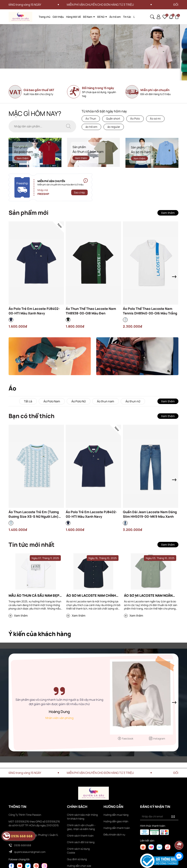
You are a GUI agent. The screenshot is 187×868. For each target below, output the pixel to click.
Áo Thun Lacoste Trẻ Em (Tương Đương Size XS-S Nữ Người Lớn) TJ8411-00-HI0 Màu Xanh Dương (34, 514)
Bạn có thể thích (32, 416)
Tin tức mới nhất (32, 545)
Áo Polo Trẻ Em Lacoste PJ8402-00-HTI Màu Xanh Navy (34, 311)
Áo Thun (91, 119)
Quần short (113, 119)
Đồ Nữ (101, 17)
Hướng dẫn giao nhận (116, 821)
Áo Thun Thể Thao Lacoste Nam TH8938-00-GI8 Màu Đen (91, 311)
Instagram (159, 738)
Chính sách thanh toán (80, 836)
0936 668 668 (23, 845)
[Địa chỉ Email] (159, 816)
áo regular (114, 127)
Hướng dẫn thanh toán (117, 828)
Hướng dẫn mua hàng (116, 815)
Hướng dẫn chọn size (79, 866)
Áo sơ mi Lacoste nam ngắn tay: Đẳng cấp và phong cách (150, 596)
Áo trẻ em (115, 17)
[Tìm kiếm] (68, 126)
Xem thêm (23, 158)
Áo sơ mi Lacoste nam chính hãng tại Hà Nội (91, 596)
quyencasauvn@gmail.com (30, 852)
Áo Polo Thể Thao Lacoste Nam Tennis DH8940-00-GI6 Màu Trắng (150, 311)
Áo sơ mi (155, 119)
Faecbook (128, 738)
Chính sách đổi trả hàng (81, 842)
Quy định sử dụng (77, 859)
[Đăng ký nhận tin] (173, 816)
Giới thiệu (58, 17)
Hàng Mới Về (73, 17)
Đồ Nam (88, 17)
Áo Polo (135, 119)
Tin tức (127, 17)
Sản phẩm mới (28, 213)
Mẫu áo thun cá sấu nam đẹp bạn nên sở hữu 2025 (34, 596)
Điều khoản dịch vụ (114, 834)
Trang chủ (44, 17)
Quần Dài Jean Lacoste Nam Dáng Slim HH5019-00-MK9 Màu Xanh (150, 514)
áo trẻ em (91, 127)
